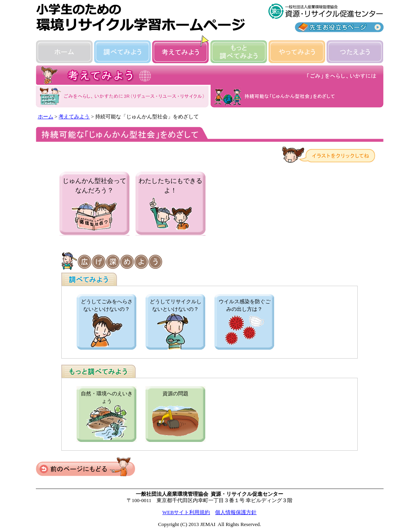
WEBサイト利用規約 (186, 512)
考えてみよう (74, 117)
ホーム (46, 117)
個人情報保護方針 (236, 512)
